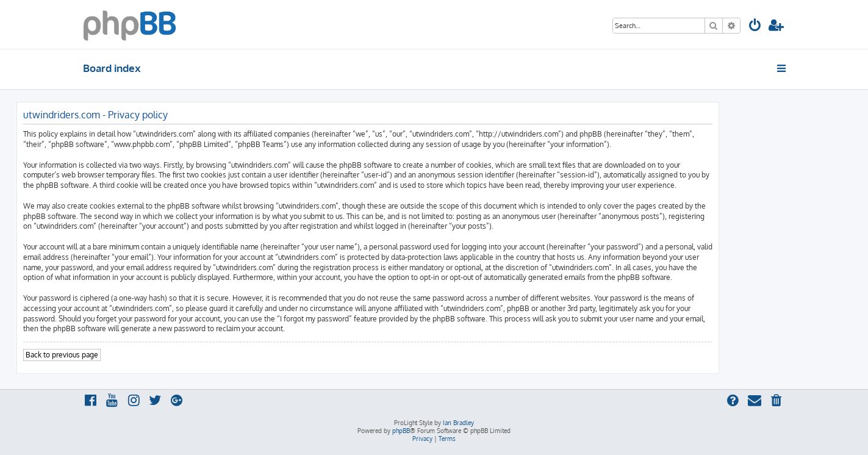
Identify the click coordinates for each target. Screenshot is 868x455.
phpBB (401, 431)
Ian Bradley (458, 423)
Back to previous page (62, 355)
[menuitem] (755, 27)
